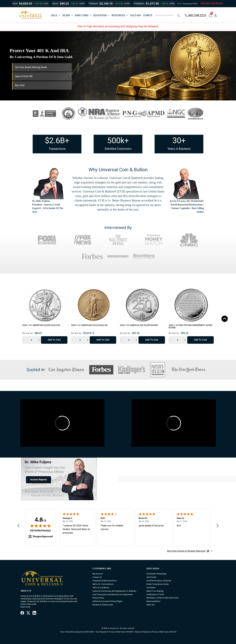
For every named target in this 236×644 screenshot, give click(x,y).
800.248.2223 (196, 15)
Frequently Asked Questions (105, 581)
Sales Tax (150, 605)
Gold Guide (151, 577)
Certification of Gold (155, 594)
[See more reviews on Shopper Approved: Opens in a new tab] (186, 551)
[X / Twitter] (28, 613)
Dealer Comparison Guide (158, 584)
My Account (98, 574)
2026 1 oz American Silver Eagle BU (41, 325)
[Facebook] (22, 613)
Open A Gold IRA (24, 76)
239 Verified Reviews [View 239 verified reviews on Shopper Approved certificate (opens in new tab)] (40, 530)
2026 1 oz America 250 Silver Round (139, 325)
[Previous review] (19, 526)
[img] (40, 526)
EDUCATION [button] (100, 15)
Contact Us (97, 577)
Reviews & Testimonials (103, 605)
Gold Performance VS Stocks (159, 581)
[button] (210, 15)
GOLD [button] (54, 15)
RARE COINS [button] (82, 15)
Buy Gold (20, 85)
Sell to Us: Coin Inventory (103, 584)
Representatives (153, 601)
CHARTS (148, 15)
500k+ (118, 141)
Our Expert (151, 588)
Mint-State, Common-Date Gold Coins (163, 598)
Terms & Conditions (101, 588)
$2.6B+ (57, 141)
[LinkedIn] (34, 613)
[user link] (215, 15)
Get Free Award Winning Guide (31, 67)
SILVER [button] (66, 15)
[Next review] (217, 526)
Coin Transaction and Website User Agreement (113, 594)
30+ (179, 141)
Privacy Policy (98, 598)
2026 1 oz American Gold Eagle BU (89, 325)
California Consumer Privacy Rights (107, 601)
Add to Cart (54, 340)
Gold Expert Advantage (156, 574)
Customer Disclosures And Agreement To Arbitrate (114, 591)
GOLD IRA (135, 15)
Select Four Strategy (155, 591)
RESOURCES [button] (118, 15)
